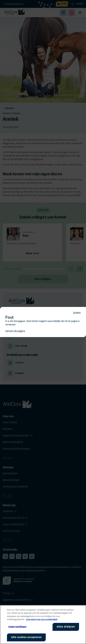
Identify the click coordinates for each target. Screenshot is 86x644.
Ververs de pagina (15, 331)
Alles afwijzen (66, 627)
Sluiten (77, 313)
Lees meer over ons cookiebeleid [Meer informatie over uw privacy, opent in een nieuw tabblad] (42, 620)
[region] (43, 625)
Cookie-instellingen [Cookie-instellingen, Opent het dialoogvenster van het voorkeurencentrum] (17, 627)
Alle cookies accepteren (26, 637)
